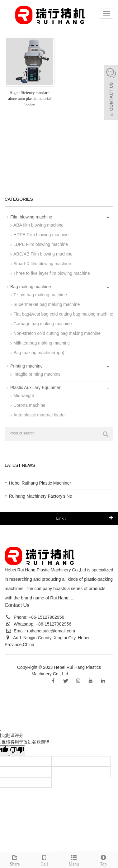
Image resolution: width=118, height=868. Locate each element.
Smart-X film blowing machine (42, 264)
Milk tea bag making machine (42, 343)
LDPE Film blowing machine (41, 244)
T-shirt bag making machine (40, 295)
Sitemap (78, 674)
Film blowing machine (31, 217)
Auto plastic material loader (40, 415)
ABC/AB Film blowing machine (43, 254)
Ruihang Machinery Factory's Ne (41, 496)
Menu (74, 860)
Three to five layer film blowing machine (52, 273)
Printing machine (26, 366)
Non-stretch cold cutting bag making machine (57, 333)
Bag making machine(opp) (39, 353)
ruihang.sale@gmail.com (51, 631)
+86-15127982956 (46, 617)
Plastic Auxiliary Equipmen (36, 387)
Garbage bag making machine (43, 324)
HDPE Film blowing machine (41, 235)
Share (15, 860)
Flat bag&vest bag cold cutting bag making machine (63, 314)
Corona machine (29, 405)
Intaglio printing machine (37, 374)
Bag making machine (31, 287)
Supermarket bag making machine (47, 304)
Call (44, 860)
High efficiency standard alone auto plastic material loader (29, 99)
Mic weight (24, 396)
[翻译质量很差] (17, 751)
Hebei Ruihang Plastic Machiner (40, 483)
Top (103, 860)
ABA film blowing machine (38, 225)
